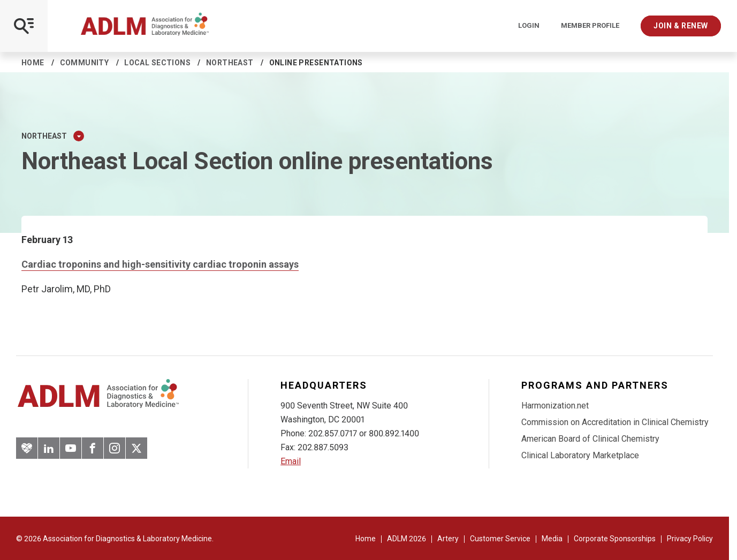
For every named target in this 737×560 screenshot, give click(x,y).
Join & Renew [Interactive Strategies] (681, 26)
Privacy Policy (690, 539)
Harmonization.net (555, 406)
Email (291, 461)
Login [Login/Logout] (529, 26)
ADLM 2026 (407, 539)
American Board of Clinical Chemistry (590, 439)
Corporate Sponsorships (615, 539)
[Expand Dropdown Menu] (79, 136)
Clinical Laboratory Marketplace (580, 455)
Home (33, 63)
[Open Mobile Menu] (24, 26)
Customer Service (500, 539)
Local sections (157, 63)
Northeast (230, 63)
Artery (448, 539)
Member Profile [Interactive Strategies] (590, 26)
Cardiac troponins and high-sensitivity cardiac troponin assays (160, 264)
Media (552, 539)
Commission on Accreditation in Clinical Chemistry (615, 422)
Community (85, 63)
